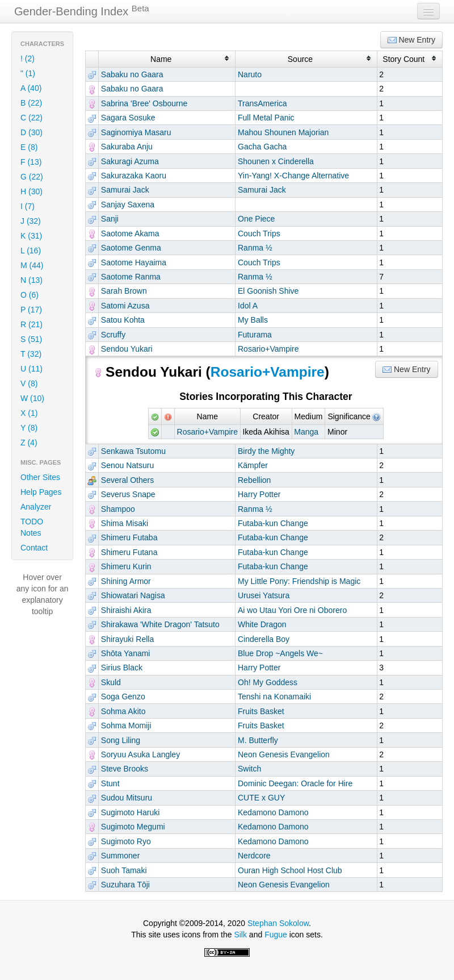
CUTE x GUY (261, 798)
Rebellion (254, 480)
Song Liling (121, 740)
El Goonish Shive (268, 291)
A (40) (31, 88)
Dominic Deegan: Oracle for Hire (295, 783)
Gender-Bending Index (82, 11)
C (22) (31, 118)
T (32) (31, 354)
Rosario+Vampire (268, 349)
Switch (249, 769)
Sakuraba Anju (127, 147)
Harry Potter (259, 494)
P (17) (31, 310)
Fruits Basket (261, 711)
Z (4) (29, 443)
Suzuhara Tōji (125, 885)
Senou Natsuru (127, 465)
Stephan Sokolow (278, 923)
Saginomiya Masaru (136, 132)
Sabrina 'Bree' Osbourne (144, 103)
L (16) (31, 251)
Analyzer (36, 507)
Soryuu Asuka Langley (140, 754)
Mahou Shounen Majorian (283, 132)
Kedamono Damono (273, 812)
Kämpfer (253, 465)
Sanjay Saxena (128, 205)
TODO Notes (32, 527)
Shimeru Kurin (126, 566)
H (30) (31, 191)
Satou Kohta (123, 320)
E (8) (29, 147)
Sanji (110, 219)
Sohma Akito (123, 711)
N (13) (31, 280)
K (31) (31, 236)
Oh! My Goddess (268, 682)
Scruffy (113, 335)
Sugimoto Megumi (133, 827)
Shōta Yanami (126, 653)
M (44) (32, 265)
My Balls (253, 320)
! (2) (28, 59)
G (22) (32, 177)
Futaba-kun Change (273, 523)
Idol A (248, 306)
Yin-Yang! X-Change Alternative (293, 176)
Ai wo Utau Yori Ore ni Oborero (292, 610)
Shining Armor (126, 581)
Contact (34, 548)
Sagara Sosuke (128, 118)
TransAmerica (262, 103)
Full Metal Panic (266, 118)
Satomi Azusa (125, 306)
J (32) (31, 221)
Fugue (276, 935)
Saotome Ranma (131, 277)
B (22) (31, 103)
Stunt (110, 783)
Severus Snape (128, 494)
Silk (240, 935)
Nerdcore (254, 856)
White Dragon (262, 624)
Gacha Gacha (262, 147)
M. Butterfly (258, 740)
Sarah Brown (124, 291)
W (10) (32, 398)
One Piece (256, 219)
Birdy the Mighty (266, 451)
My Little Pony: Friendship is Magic (299, 581)
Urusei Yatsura (264, 595)
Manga (306, 432)
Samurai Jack (125, 190)
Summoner (120, 856)
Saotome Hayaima (134, 262)
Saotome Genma (131, 248)
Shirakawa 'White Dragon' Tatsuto (160, 624)
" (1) (28, 73)
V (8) (29, 383)
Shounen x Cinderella (276, 161)
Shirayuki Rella (127, 639)
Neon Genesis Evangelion (284, 754)
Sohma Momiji (126, 725)
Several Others (127, 480)
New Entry (411, 40)
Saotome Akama (130, 233)
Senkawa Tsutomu (133, 451)
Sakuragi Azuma (130, 161)
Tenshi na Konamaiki (274, 697)
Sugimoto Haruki (131, 812)
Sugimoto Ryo (126, 841)
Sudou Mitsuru (127, 798)
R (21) (31, 324)
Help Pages (41, 492)
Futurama (255, 335)
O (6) (30, 295)
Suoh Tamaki (124, 870)
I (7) (28, 206)
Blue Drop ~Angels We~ (280, 653)
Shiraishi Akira (126, 610)
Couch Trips (259, 233)
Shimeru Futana (129, 552)
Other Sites (40, 477)
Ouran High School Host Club (290, 870)
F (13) (31, 162)
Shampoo (118, 509)
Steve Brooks (125, 769)
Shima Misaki (125, 523)
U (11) (31, 369)
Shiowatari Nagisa (133, 595)
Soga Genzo (123, 697)
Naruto (250, 74)
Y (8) (29, 428)
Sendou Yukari (127, 349)
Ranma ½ (255, 248)
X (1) (29, 413)
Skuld (111, 682)
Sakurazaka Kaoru (134, 176)
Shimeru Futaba (129, 537)
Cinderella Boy (264, 639)
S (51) (31, 339)
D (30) (31, 132)
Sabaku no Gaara (132, 74)
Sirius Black (122, 668)
